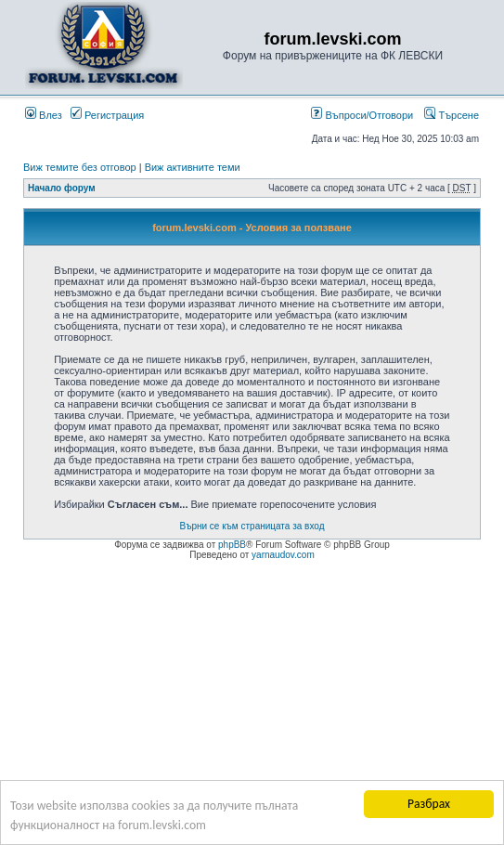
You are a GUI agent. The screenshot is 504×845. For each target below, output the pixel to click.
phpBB (232, 545)
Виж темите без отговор (80, 167)
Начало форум (62, 188)
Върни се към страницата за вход (252, 526)
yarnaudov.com (283, 555)
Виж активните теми (193, 167)
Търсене (452, 115)
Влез (44, 115)
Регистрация (107, 115)
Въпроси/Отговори (362, 115)
